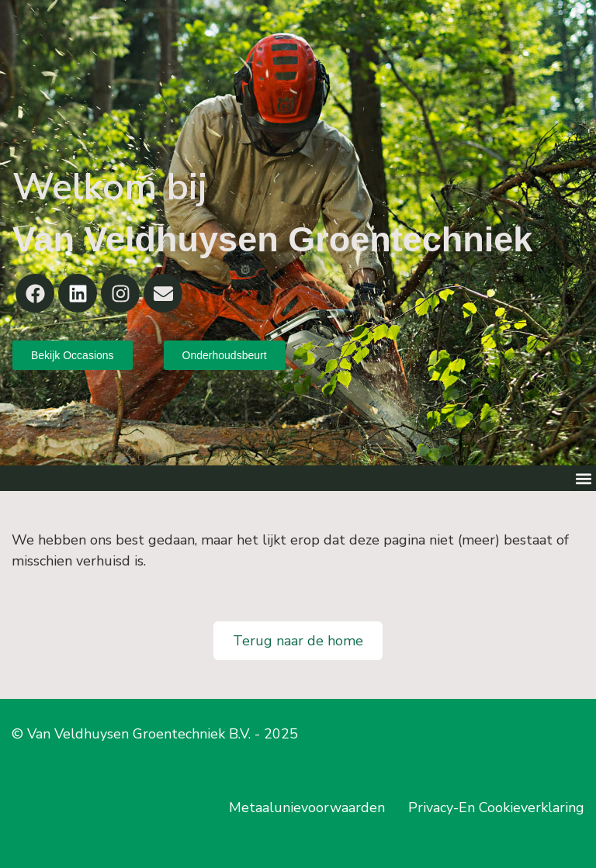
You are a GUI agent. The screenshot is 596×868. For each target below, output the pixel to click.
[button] (583, 478)
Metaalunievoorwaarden (307, 807)
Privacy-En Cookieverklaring (496, 807)
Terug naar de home (298, 641)
